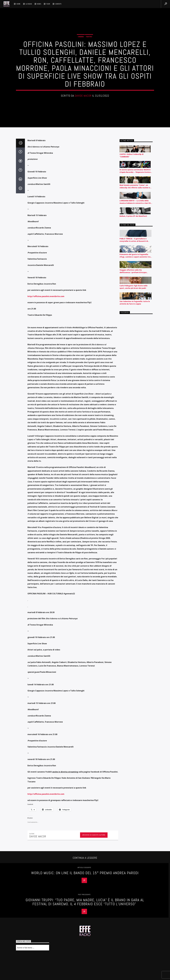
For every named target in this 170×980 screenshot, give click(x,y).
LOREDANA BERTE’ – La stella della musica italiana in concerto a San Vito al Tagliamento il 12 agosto (136, 655)
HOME (18, 4)
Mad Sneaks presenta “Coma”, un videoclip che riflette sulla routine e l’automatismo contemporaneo (135, 639)
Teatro (89, 245)
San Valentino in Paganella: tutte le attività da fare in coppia (135, 755)
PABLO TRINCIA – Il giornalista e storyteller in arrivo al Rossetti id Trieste (134, 693)
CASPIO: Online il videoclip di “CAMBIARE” (132, 608)
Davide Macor (83, 304)
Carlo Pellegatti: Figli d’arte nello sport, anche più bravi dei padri (134, 740)
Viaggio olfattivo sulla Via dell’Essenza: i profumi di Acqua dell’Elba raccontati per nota (133, 724)
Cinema (81, 245)
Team (48, 4)
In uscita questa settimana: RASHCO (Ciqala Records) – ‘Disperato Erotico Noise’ (135, 624)
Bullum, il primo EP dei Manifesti (133, 669)
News (39, 4)
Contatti (58, 4)
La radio (29, 4)
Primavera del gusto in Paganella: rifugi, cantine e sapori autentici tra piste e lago (135, 709)
